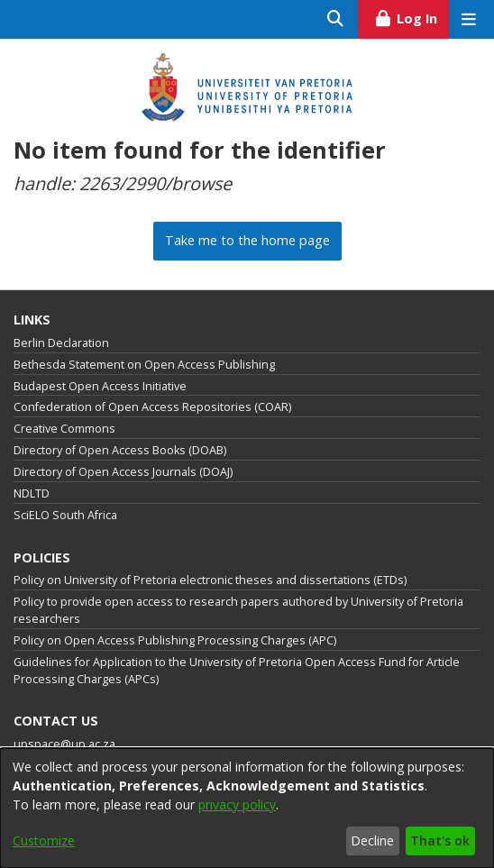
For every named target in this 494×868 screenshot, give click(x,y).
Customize (44, 841)
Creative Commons (64, 429)
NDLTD (32, 493)
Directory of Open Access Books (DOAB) (120, 450)
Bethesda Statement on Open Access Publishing (144, 365)
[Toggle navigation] (468, 19)
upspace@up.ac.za (64, 744)
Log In (412, 16)
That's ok (440, 841)
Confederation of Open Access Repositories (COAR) (152, 407)
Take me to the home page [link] (247, 240)
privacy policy (237, 804)
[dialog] (247, 808)
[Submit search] (336, 19)
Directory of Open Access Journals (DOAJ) (123, 472)
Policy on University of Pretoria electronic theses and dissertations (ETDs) (210, 580)
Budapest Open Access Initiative (100, 386)
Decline (372, 841)
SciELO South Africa (65, 515)
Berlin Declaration (61, 343)
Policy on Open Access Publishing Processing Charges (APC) (175, 640)
